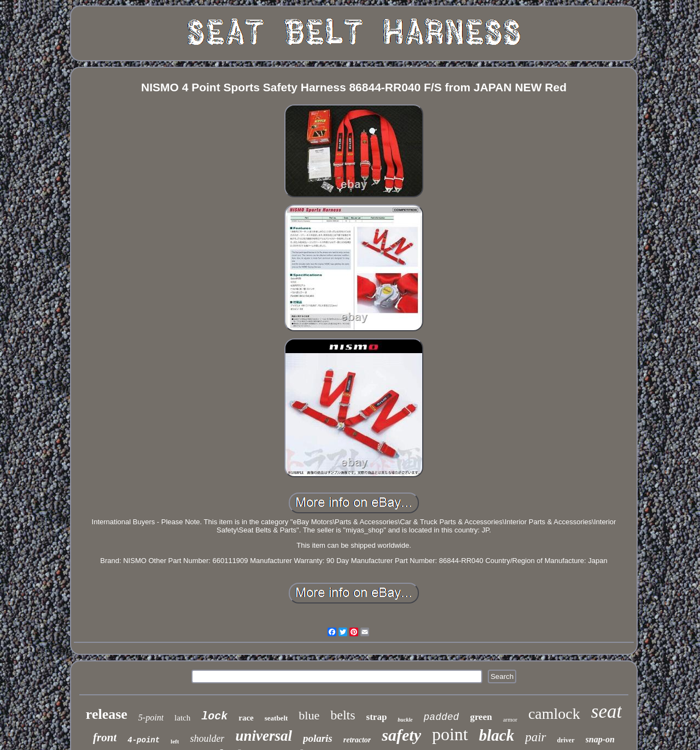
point (450, 734)
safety (401, 735)
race (246, 718)
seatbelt (276, 718)
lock (214, 716)
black (497, 735)
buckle (405, 720)
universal (264, 736)
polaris (318, 738)
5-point (151, 717)
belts (343, 715)
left (175, 741)
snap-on (600, 739)
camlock (554, 714)
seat (606, 711)
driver (566, 740)
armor (510, 719)
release (107, 714)
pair (535, 737)
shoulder (207, 739)
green (481, 717)
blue (309, 715)
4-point (144, 740)
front (105, 737)
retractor (357, 740)
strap (377, 717)
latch (182, 718)
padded (442, 717)
